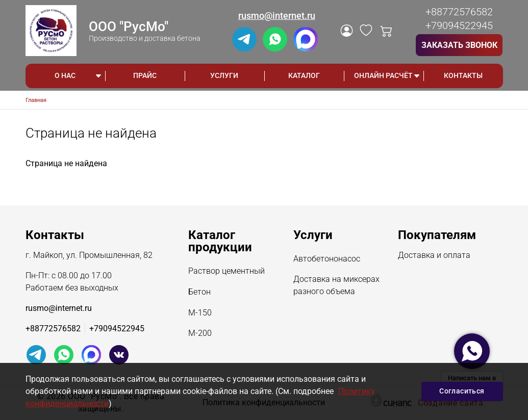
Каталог (304, 75)
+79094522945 (459, 25)
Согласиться (462, 391)
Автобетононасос (327, 259)
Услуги (224, 75)
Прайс (145, 75)
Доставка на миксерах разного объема (336, 286)
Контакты (463, 75)
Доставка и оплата (434, 256)
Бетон (199, 293)
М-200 (200, 334)
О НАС (65, 75)
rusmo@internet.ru (277, 16)
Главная (36, 100)
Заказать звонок (459, 45)
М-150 (200, 313)
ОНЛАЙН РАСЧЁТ (383, 75)
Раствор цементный (227, 272)
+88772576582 (459, 12)
